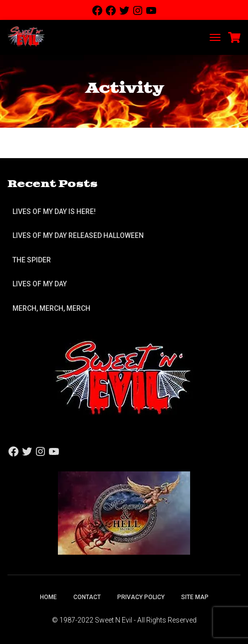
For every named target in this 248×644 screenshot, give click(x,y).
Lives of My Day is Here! (54, 212)
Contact (87, 597)
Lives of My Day (40, 284)
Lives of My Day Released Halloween (78, 235)
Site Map (195, 597)
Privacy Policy (141, 597)
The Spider (32, 260)
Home (48, 597)
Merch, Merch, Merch (51, 308)
